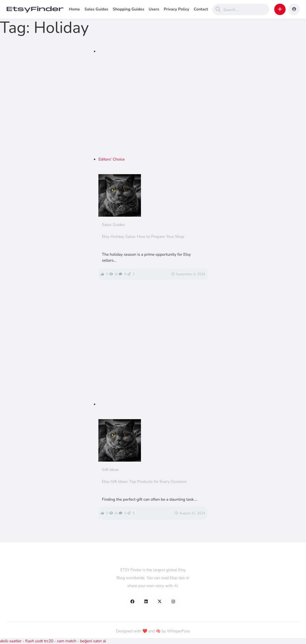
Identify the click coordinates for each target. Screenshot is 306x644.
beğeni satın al (93, 641)
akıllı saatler (11, 641)
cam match (67, 641)
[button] (280, 9)
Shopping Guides (129, 9)
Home (74, 9)
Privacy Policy (176, 9)
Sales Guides (96, 9)
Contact (201, 9)
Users (154, 9)
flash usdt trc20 (39, 641)
